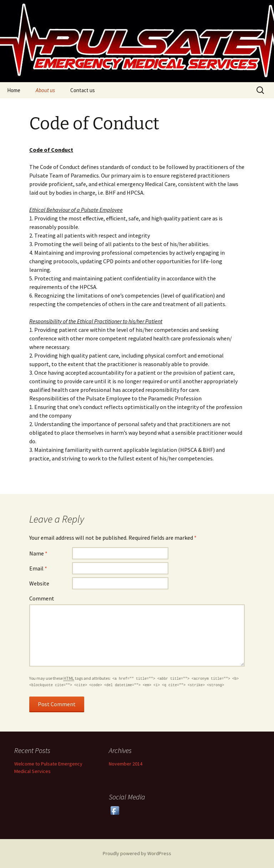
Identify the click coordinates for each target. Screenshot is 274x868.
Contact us (83, 90)
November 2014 (126, 764)
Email (38, 568)
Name (38, 553)
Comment (42, 598)
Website (39, 583)
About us (45, 90)
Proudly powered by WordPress (137, 853)
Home (14, 90)
